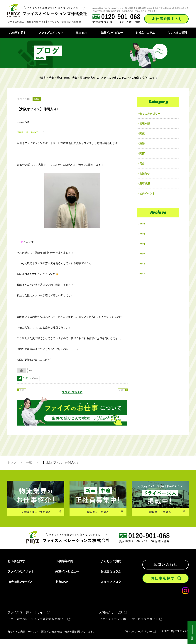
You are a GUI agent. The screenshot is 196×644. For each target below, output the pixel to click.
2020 (142, 254)
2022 (142, 234)
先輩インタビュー (112, 33)
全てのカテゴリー (150, 114)
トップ (12, 467)
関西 (142, 154)
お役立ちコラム (145, 33)
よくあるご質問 (177, 33)
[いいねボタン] (21, 371)
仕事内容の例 (64, 566)
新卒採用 (145, 183)
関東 (142, 134)
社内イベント (147, 193)
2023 (142, 224)
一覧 (29, 467)
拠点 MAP (82, 33)
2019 (142, 264)
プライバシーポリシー (137, 637)
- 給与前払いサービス (20, 586)
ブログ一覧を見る (72, 392)
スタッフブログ (111, 587)
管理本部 (145, 124)
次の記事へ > (115, 392)
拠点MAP (62, 587)
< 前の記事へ (30, 392)
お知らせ (145, 173)
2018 (142, 274)
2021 (142, 244)
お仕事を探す (18, 33)
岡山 (142, 163)
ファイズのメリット (51, 33)
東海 (142, 144)
